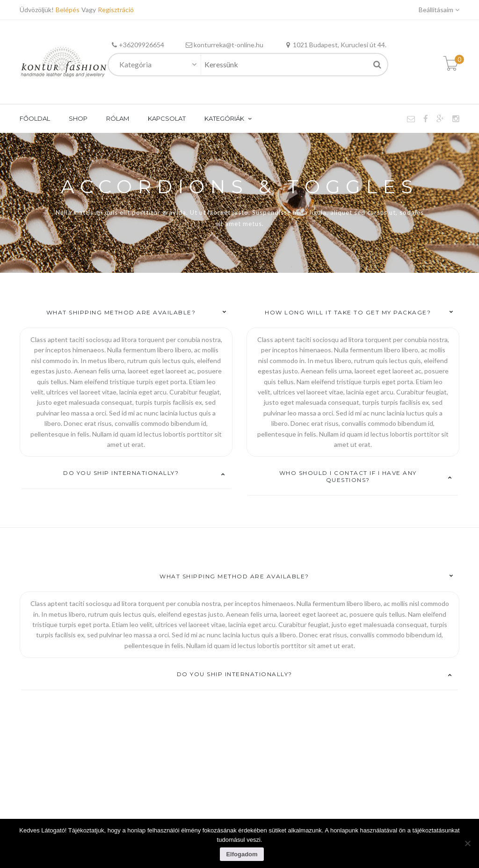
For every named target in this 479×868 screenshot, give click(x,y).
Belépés (69, 10)
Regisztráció (116, 10)
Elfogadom (242, 854)
